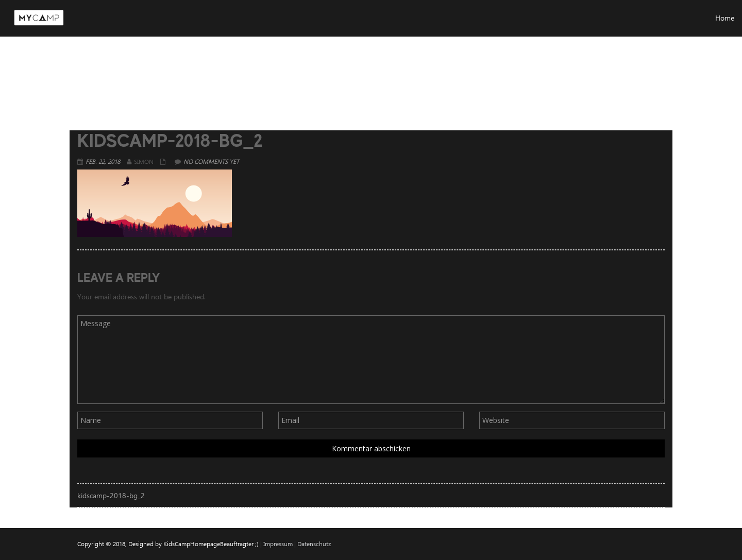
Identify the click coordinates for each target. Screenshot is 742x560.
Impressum (278, 544)
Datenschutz (314, 544)
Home (581, 69)
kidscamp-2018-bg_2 (111, 495)
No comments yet (211, 161)
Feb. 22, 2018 (103, 161)
